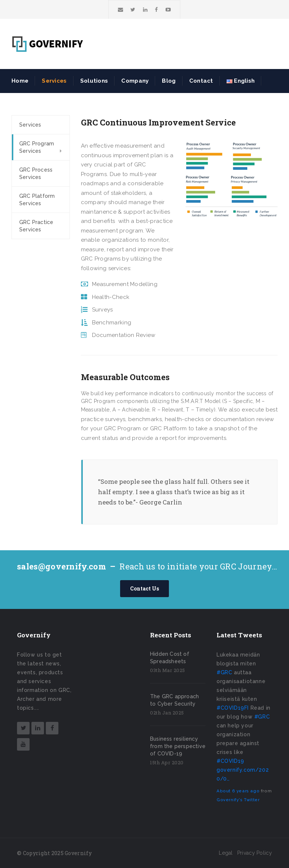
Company (135, 81)
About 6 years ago (238, 791)
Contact (201, 81)
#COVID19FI (233, 708)
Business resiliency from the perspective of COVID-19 (178, 746)
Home (20, 81)
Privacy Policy (255, 853)
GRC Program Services (37, 147)
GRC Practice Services (36, 226)
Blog (169, 81)
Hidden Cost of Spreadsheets (170, 658)
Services (54, 81)
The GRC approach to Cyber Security (174, 700)
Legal (226, 853)
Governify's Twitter (238, 800)
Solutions (94, 81)
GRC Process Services (36, 173)
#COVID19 (230, 761)
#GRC (224, 672)
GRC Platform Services (37, 200)
